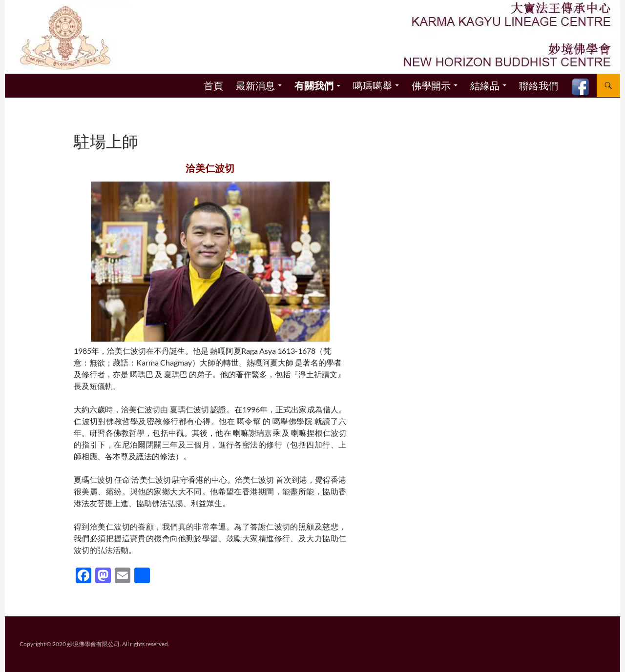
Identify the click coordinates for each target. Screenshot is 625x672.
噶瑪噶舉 (373, 85)
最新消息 (255, 85)
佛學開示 (431, 85)
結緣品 (485, 85)
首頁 (213, 85)
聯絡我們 (539, 85)
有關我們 (314, 86)
